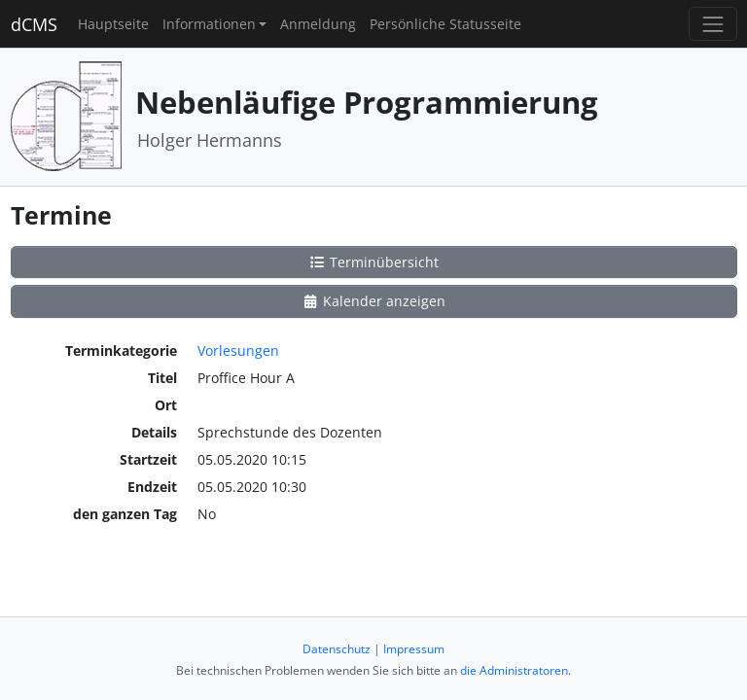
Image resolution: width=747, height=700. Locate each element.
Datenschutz (337, 649)
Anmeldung (318, 24)
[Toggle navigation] (712, 24)
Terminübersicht (373, 262)
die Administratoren (514, 670)
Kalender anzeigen (373, 301)
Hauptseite (113, 24)
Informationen (209, 24)
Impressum (414, 649)
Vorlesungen (238, 350)
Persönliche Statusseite (445, 24)
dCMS (34, 24)
